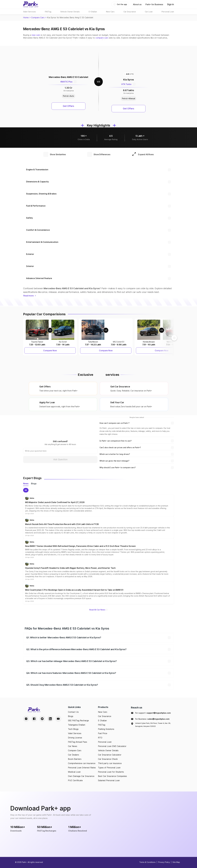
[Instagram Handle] (26, 719)
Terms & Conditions (147, 862)
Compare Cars (38, 17)
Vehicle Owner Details (108, 750)
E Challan (102, 721)
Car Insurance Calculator (110, 755)
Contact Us (73, 712)
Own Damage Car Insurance (81, 776)
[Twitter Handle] (42, 719)
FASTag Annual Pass (78, 742)
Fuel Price (103, 733)
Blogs (71, 716)
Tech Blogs (73, 729)
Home (26, 17)
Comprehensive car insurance (82, 763)
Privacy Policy (164, 862)
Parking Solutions (106, 729)
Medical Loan (74, 772)
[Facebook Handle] (34, 719)
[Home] (31, 4)
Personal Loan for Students (111, 772)
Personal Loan (105, 742)
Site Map (176, 862)
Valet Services (75, 733)
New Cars (103, 712)
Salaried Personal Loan (109, 780)
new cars (36, 35)
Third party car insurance (110, 763)
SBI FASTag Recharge (78, 721)
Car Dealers (73, 755)
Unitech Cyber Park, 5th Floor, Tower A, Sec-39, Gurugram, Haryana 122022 (153, 725)
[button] (98, 505)
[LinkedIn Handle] (50, 719)
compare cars (102, 38)
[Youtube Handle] (58, 719)
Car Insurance (105, 716)
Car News (73, 746)
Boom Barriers (75, 759)
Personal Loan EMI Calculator (112, 746)
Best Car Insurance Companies (112, 776)
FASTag (102, 725)
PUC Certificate (75, 780)
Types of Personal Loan (109, 768)
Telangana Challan (77, 725)
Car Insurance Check (108, 759)
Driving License (75, 738)
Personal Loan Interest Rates (82, 768)
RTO (100, 738)
